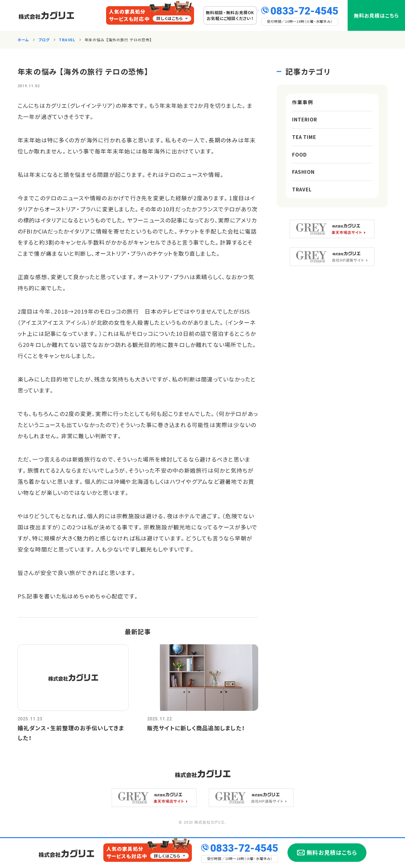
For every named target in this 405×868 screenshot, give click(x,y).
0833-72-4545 (304, 10)
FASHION (304, 176)
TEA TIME (305, 140)
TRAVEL (302, 195)
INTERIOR (305, 121)
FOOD (300, 158)
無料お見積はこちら (376, 15)
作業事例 (303, 103)
